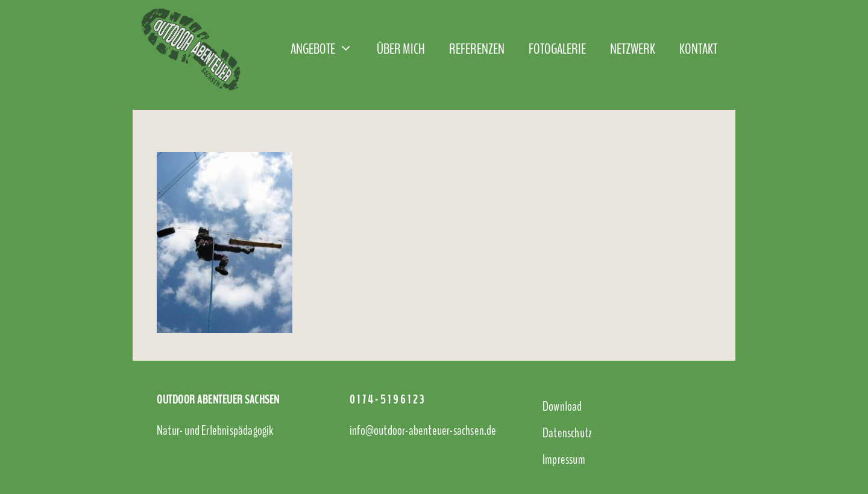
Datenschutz (567, 433)
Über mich (401, 49)
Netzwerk (633, 49)
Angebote (328, 49)
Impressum (564, 460)
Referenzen (477, 49)
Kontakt (698, 49)
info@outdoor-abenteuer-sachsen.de (423, 431)
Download (562, 407)
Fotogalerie (557, 49)
